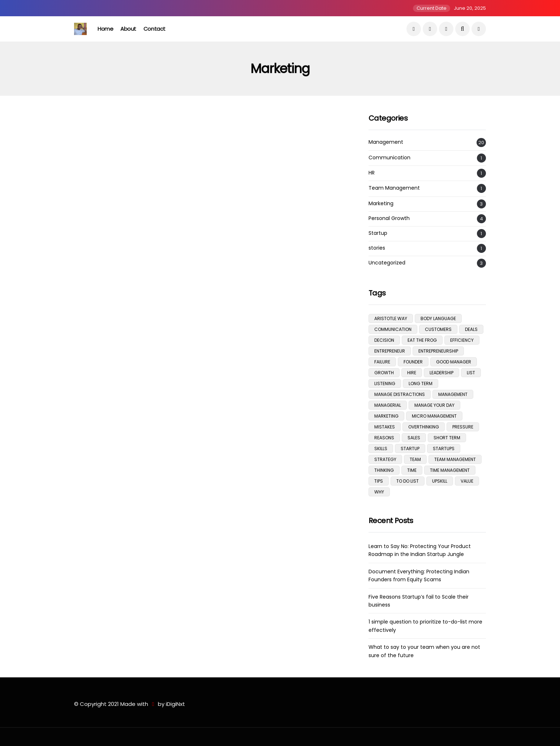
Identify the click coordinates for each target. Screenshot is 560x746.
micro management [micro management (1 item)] (434, 416)
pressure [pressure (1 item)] (463, 427)
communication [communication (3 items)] (393, 329)
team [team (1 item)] (415, 459)
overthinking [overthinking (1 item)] (424, 427)
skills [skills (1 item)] (381, 449)
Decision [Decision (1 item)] (384, 340)
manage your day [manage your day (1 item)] (434, 405)
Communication (389, 158)
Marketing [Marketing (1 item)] (386, 416)
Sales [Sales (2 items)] (414, 438)
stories (377, 248)
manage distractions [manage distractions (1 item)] (400, 394)
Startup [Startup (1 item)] (410, 449)
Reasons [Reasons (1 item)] (384, 438)
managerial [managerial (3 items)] (388, 405)
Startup (378, 233)
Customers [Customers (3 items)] (438, 329)
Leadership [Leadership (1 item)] (441, 373)
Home (105, 29)
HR (372, 173)
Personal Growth (389, 218)
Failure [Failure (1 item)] (382, 362)
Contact (154, 29)
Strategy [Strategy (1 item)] (385, 459)
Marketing (381, 204)
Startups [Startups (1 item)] (444, 449)
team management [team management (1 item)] (455, 459)
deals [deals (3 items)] (471, 329)
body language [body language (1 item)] (438, 318)
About (128, 29)
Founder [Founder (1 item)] (413, 362)
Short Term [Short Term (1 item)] (447, 438)
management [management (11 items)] (453, 394)
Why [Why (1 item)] (379, 492)
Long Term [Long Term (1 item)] (421, 383)
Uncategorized (387, 263)
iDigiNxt (175, 704)
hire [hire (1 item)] (412, 373)
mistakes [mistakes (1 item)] (385, 427)
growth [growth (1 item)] (384, 373)
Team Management (394, 188)
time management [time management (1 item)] (450, 470)
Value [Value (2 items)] (467, 481)
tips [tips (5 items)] (379, 481)
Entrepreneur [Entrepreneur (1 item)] (390, 351)
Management (386, 142)
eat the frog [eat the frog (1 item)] (422, 340)
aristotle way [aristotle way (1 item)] (391, 318)
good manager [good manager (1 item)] (454, 362)
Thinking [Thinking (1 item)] (384, 470)
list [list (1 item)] (471, 373)
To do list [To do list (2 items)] (408, 481)
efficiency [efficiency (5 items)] (462, 340)
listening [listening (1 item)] (385, 383)
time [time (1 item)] (412, 470)
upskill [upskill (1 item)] (440, 481)
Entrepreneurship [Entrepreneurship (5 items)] (438, 351)
